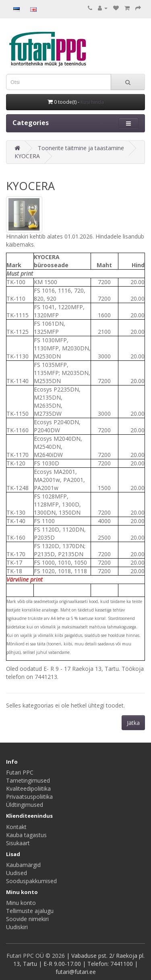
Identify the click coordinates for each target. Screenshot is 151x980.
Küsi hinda (92, 102)
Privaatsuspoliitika (29, 797)
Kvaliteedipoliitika (28, 788)
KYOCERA (27, 156)
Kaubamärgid (23, 865)
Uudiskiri (17, 927)
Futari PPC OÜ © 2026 (36, 956)
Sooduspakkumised (31, 881)
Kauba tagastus (26, 835)
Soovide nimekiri (27, 919)
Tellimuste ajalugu (30, 911)
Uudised (17, 873)
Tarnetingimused (28, 780)
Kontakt (16, 827)
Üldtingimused (25, 805)
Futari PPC (20, 772)
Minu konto (21, 903)
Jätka (133, 723)
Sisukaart (18, 843)
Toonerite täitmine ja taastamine (81, 148)
